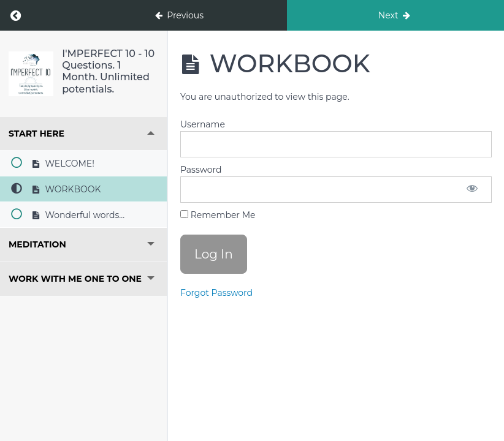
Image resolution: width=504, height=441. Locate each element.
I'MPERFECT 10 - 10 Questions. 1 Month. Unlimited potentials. (108, 71)
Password (201, 170)
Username (203, 124)
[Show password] (472, 190)
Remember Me (218, 215)
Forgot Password (216, 293)
